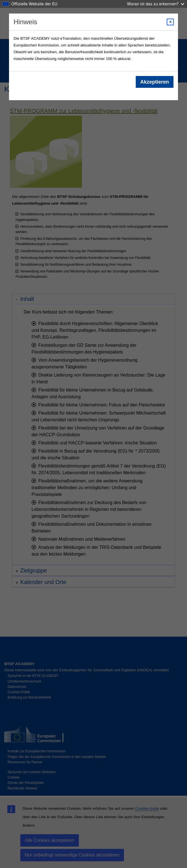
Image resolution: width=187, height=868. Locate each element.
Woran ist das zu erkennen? (156, 4)
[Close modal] (170, 22)
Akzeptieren (155, 82)
